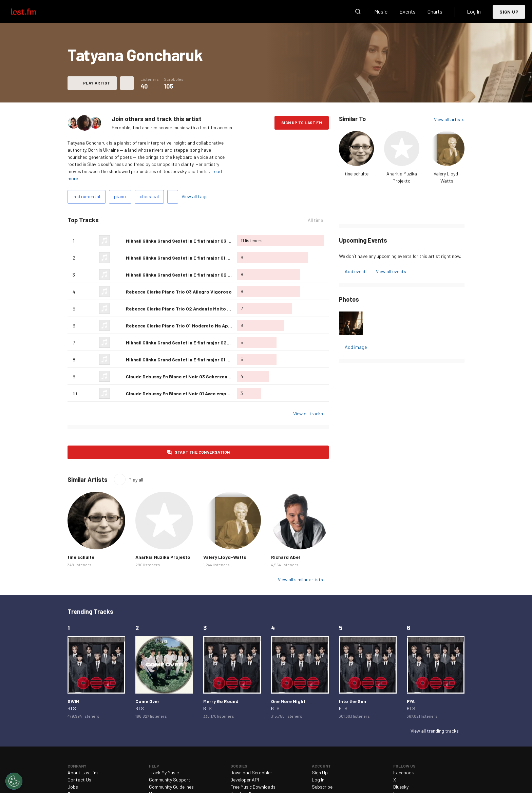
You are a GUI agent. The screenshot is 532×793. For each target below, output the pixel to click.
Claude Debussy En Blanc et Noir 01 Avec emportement (187, 393)
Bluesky (401, 787)
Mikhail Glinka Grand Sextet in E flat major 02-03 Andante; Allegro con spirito (213, 343)
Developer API (245, 780)
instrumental (87, 196)
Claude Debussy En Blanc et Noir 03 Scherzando (180, 376)
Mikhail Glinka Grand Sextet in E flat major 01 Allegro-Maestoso (197, 258)
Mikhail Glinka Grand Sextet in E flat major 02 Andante (186, 275)
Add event (355, 271)
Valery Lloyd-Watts (225, 557)
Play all (136, 480)
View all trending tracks (435, 731)
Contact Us (79, 780)
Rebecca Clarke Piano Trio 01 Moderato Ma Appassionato (190, 326)
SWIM (73, 701)
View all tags (195, 196)
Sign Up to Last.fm (302, 122)
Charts (435, 11)
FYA (411, 701)
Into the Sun (353, 701)
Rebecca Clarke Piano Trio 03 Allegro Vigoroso (179, 292)
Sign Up (509, 12)
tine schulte (357, 174)
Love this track (118, 241)
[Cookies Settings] (14, 781)
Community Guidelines (171, 787)
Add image (356, 347)
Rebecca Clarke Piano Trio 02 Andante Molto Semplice (187, 309)
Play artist (97, 83)
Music (381, 11)
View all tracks (308, 413)
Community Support (170, 780)
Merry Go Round (221, 701)
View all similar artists (300, 579)
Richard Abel (286, 557)
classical (149, 196)
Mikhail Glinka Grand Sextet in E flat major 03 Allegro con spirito (198, 241)
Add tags (173, 197)
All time (315, 220)
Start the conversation (202, 452)
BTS (72, 708)
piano (120, 196)
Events (407, 11)
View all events (391, 271)
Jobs (73, 787)
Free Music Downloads (253, 787)
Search (358, 12)
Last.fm (31, 12)
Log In (474, 11)
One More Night (288, 701)
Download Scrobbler (251, 772)
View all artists (449, 119)
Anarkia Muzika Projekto (163, 557)
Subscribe (322, 787)
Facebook (404, 772)
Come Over (147, 701)
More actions (127, 83)
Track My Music (164, 772)
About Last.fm (83, 772)
